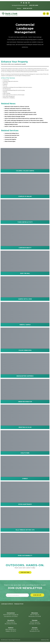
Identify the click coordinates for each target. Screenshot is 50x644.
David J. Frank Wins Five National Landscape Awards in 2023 (21, 115)
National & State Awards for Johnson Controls (17, 107)
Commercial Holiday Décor (12, 134)
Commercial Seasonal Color (12, 136)
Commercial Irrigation (10, 141)
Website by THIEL (45, 642)
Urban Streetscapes (10, 143)
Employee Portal (19, 606)
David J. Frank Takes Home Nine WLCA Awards (17, 127)
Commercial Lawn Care (11, 138)
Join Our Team (25, 574)
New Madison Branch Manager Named (15, 117)
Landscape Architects (7, 606)
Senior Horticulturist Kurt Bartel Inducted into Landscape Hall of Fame (24, 119)
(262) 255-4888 (34, 5)
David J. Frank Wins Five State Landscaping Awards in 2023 (21, 113)
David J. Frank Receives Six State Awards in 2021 (18, 111)
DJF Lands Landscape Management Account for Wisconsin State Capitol (24, 121)
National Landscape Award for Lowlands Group (17, 109)
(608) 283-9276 (28, 8)
